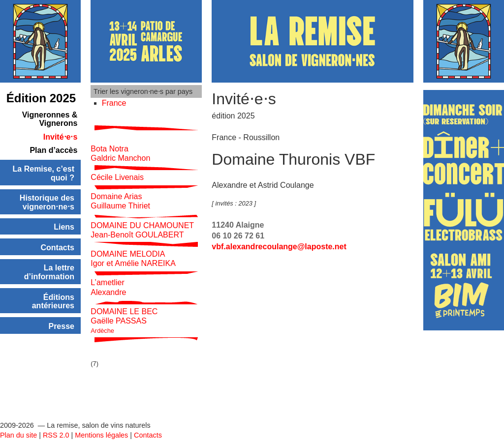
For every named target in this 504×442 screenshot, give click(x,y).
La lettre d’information (49, 272)
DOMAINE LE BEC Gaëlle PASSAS (124, 309)
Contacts (58, 248)
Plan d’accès (53, 150)
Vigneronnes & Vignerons (50, 119)
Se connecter (21, 437)
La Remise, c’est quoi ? (44, 173)
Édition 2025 (41, 98)
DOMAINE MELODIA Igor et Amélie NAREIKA (133, 248)
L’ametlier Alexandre (108, 276)
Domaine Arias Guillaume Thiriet (120, 190)
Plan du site (18, 427)
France (114, 103)
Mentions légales (101, 427)
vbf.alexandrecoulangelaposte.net (279, 247)
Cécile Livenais (117, 166)
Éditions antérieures (53, 302)
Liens (64, 227)
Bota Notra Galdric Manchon (120, 142)
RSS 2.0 (56, 427)
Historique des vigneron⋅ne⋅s (47, 202)
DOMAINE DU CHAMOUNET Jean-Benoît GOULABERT (142, 219)
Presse (61, 326)
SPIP (56, 437)
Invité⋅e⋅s (61, 137)
